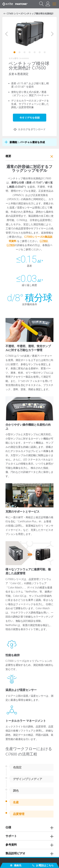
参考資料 (11, 845)
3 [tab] (25, 53)
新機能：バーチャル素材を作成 (27, 142)
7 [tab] (45, 53)
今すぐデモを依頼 (30, 118)
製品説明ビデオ (15, 853)
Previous (7, 34)
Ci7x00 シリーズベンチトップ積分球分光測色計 (30, 14)
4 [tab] (30, 53)
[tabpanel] (29, 34)
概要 (8, 156)
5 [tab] (35, 53)
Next (52, 34)
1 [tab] (15, 53)
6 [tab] (40, 53)
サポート (11, 836)
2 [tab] (20, 53)
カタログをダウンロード (30, 129)
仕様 (8, 827)
